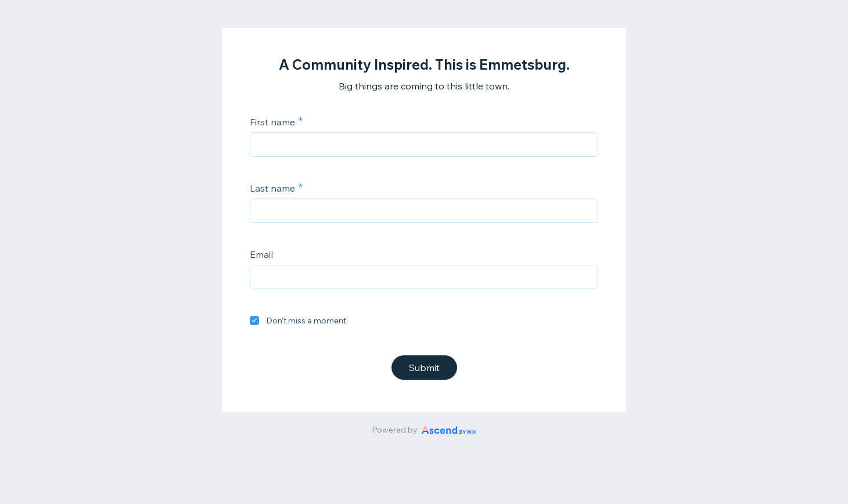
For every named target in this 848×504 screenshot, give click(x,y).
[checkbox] (254, 321)
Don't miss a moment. (307, 321)
